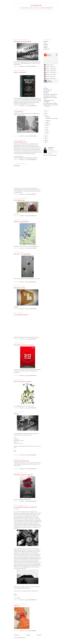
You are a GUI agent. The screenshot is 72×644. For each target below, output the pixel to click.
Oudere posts (39, 635)
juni (47, 126)
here (17, 307)
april (47, 129)
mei (47, 128)
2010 (46, 139)
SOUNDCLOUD (46, 49)
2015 (46, 112)
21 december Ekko (18, 112)
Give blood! (17, 166)
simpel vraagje (24, 63)
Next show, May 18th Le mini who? (23, 381)
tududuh (52, 148)
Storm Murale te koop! (19, 200)
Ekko (35, 113)
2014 (46, 113)
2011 (46, 137)
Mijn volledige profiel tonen (50, 155)
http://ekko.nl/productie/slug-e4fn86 (20, 104)
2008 (46, 142)
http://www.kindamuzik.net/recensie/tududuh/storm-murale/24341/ (26, 158)
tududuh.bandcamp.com (47, 7)
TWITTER (45, 48)
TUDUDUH (36, 6)
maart (47, 131)
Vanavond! (16, 414)
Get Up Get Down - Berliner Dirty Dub (50, 94)
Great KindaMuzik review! (20, 142)
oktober (47, 122)
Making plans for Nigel (20, 288)
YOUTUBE (45, 46)
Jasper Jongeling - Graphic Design (49, 96)
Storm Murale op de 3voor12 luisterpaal (24, 345)
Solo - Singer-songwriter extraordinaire (50, 103)
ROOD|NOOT (46, 93)
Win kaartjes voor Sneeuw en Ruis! (22, 42)
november (48, 121)
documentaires (26, 567)
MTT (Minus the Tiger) (47, 90)
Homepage (28, 635)
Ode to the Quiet (46, 91)
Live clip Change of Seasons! (21, 315)
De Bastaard (19, 406)
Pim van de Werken (24, 559)
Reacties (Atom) (22, 637)
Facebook (21, 499)
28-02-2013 (17, 606)
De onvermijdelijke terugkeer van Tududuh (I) (25, 507)
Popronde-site (36, 246)
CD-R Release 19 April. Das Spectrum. (23, 475)
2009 (46, 140)
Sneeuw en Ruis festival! (20, 72)
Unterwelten (46, 88)
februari (47, 133)
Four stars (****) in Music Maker (22, 254)
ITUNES (45, 43)
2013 (46, 115)
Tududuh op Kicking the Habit (21, 461)
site (20, 466)
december (48, 117)
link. (18, 214)
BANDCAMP (46, 41)
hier (33, 371)
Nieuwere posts (17, 635)
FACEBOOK (46, 45)
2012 (46, 135)
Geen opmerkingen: (32, 66)
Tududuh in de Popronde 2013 (21, 222)
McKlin (18, 598)
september (48, 124)
